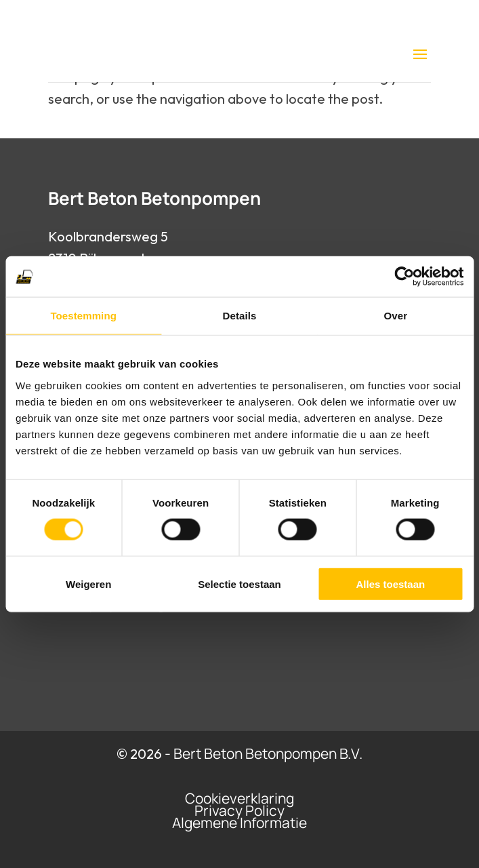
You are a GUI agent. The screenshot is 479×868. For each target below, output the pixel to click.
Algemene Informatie (239, 823)
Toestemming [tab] (83, 316)
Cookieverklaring (239, 798)
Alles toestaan (390, 584)
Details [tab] (240, 316)
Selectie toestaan (239, 584)
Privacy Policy (239, 810)
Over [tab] (396, 316)
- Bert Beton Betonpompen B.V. (264, 753)
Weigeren (88, 584)
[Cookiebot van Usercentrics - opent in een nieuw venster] (404, 277)
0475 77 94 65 (251, 16)
